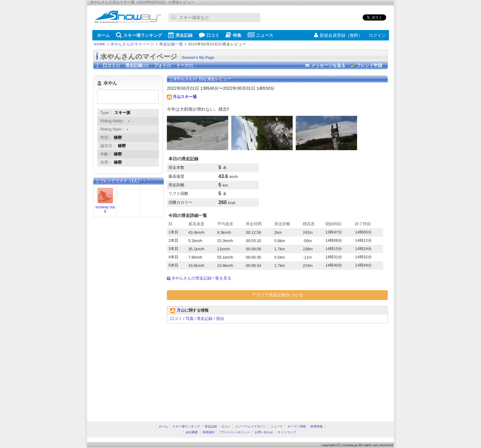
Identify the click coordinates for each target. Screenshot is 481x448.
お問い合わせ (264, 432)
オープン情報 (297, 426)
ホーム (103, 35)
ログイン (377, 35)
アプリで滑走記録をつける (277, 295)
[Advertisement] (218, 369)
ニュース (260, 35)
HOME (100, 44)
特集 (233, 35)
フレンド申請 (369, 65)
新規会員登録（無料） (338, 35)
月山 (181, 310)
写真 (190, 319)
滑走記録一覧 (171, 44)
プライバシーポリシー (235, 432)
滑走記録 (180, 35)
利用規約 (209, 432)
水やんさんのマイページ (132, 44)
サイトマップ (287, 432)
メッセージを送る (328, 65)
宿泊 (220, 319)
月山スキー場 (185, 97)
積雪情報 (317, 426)
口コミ (209, 35)
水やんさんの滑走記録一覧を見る (201, 278)
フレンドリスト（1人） (123, 181)
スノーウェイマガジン (251, 426)
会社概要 (192, 432)
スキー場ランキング (139, 35)
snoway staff (105, 209)
